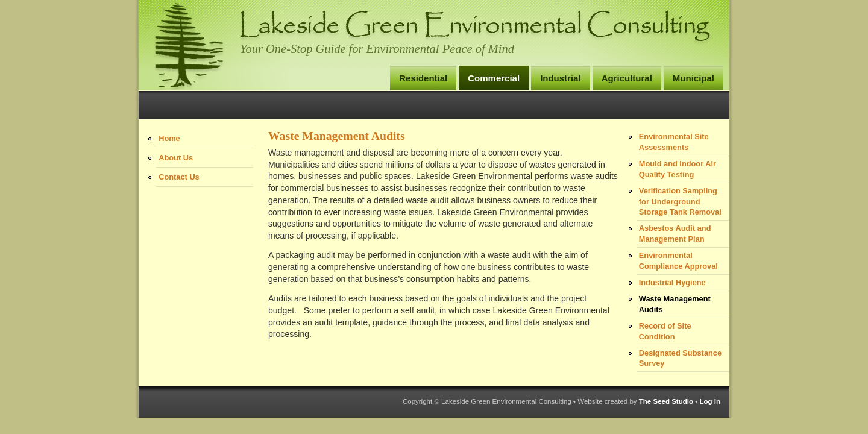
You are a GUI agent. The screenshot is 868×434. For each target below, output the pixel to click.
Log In (710, 401)
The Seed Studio (666, 401)
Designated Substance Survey (680, 358)
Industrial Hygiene (672, 282)
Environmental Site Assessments (674, 142)
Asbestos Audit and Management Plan (675, 234)
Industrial (561, 78)
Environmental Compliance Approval (678, 261)
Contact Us (179, 177)
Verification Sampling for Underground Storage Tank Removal (680, 202)
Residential (423, 78)
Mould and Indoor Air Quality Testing (678, 169)
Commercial (494, 78)
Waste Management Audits (675, 304)
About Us (176, 158)
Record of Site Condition (665, 331)
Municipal (693, 78)
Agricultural (627, 78)
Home (169, 138)
